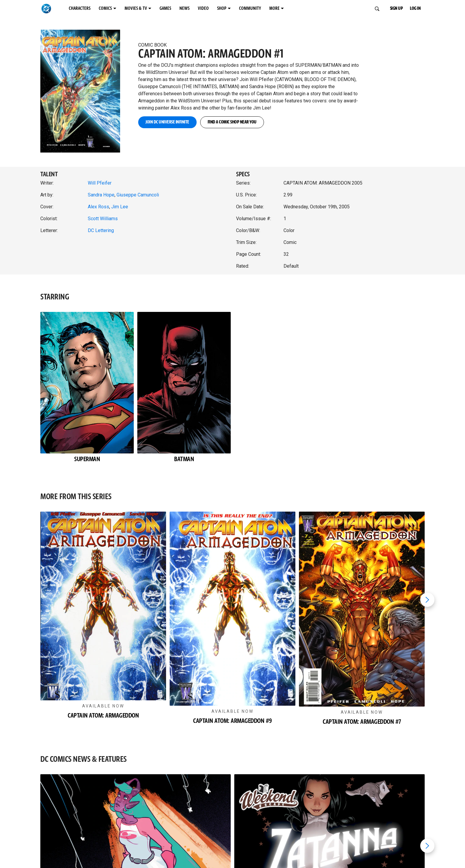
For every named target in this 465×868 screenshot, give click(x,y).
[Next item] (427, 600)
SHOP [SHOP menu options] (222, 8)
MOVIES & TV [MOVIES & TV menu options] (136, 8)
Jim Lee (120, 207)
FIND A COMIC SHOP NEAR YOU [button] (232, 122)
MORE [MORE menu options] (274, 8)
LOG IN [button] (415, 8)
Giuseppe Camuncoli (138, 195)
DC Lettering (101, 230)
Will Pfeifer (100, 183)
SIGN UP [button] (396, 8)
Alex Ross (98, 207)
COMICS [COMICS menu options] (105, 8)
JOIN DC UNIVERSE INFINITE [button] (167, 122)
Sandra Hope (101, 195)
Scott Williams (103, 219)
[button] (86, 85)
